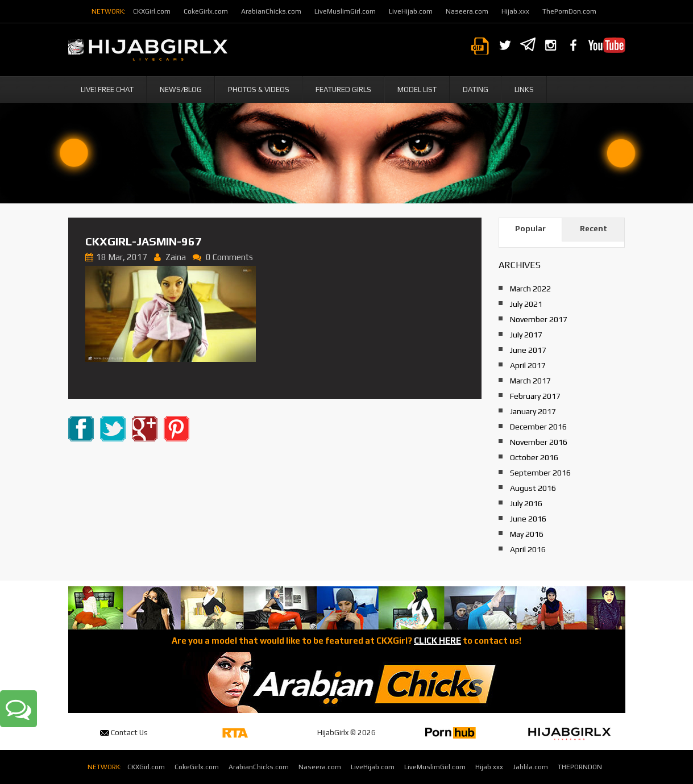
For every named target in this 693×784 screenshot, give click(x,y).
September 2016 (540, 473)
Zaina (176, 257)
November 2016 (539, 442)
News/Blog (181, 89)
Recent (594, 228)
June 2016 (528, 519)
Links (524, 89)
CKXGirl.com (152, 11)
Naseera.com (467, 11)
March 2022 (530, 289)
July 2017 (526, 335)
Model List (417, 89)
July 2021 (526, 304)
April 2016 (528, 549)
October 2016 (534, 457)
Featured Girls (343, 89)
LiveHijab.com (411, 11)
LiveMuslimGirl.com (345, 11)
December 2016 (538, 427)
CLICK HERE (437, 641)
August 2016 (533, 488)
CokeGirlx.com (206, 11)
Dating (476, 89)
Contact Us (124, 733)
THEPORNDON (580, 767)
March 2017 (530, 381)
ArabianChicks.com (271, 11)
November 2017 (539, 319)
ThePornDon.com (569, 11)
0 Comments (229, 257)
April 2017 (528, 365)
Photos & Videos (259, 89)
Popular (530, 228)
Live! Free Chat (107, 89)
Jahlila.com (530, 767)
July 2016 (526, 503)
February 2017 (535, 396)
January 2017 (533, 411)
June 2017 (528, 350)
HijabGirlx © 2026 (346, 733)
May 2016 (527, 534)
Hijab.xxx (515, 11)
